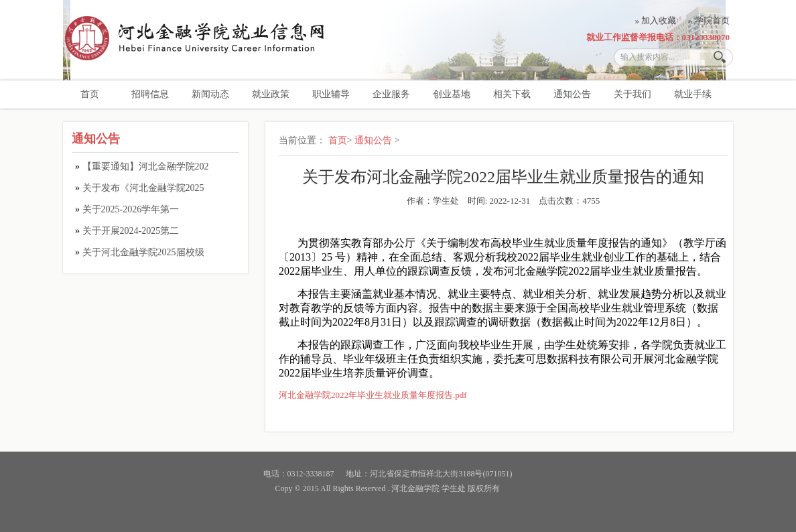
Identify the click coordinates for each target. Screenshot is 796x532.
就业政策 (271, 94)
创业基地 (452, 94)
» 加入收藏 (656, 20)
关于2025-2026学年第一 (131, 209)
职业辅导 (331, 94)
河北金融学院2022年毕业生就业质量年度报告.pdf (373, 395)
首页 (90, 94)
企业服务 (391, 94)
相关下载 (512, 94)
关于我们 (633, 94)
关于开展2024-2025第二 (131, 231)
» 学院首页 (709, 20)
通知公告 (572, 94)
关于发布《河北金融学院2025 (143, 188)
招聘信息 (150, 94)
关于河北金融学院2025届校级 (143, 252)
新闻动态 (210, 94)
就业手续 (693, 94)
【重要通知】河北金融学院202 (146, 167)
